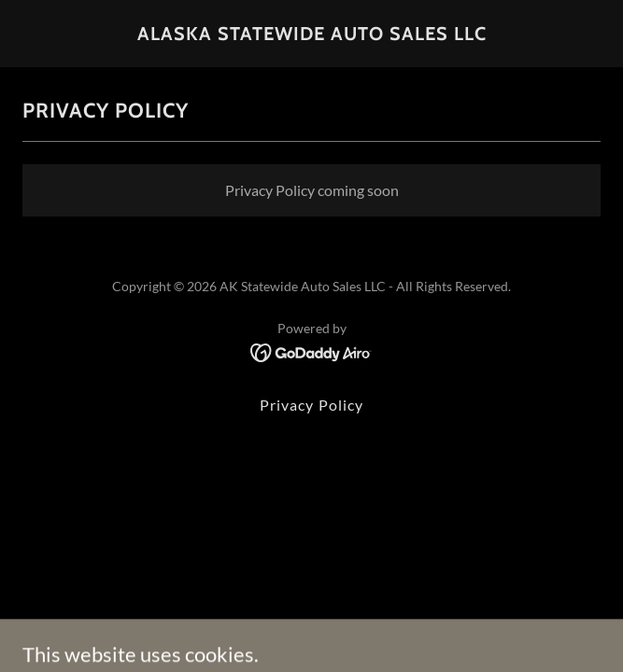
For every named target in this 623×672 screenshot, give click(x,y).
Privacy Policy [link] (311, 405)
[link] (312, 34)
